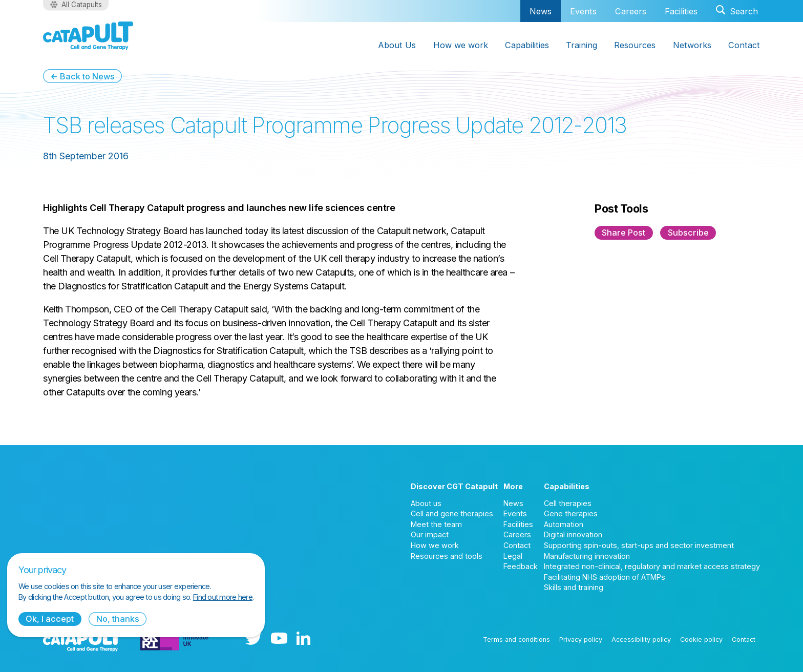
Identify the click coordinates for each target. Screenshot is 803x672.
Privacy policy (581, 639)
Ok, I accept (50, 619)
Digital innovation (573, 534)
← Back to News (82, 76)
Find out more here (223, 597)
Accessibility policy (641, 639)
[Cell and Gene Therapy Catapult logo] (88, 36)
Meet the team (436, 524)
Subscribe (688, 233)
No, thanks (118, 619)
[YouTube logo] (279, 639)
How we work (435, 545)
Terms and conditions (516, 639)
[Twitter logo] (253, 639)
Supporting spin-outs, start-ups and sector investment (639, 545)
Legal (513, 556)
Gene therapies (571, 513)
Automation (564, 524)
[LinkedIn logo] (303, 639)
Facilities (681, 11)
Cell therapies (568, 503)
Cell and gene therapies (452, 513)
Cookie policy (701, 639)
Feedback (521, 566)
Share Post (624, 233)
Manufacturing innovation (587, 556)
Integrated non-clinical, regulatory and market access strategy (652, 566)
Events (583, 11)
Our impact (430, 534)
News (541, 11)
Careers (631, 11)
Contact (517, 545)
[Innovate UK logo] (174, 639)
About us (426, 503)
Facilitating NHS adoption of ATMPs (605, 577)
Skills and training (574, 587)
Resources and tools (447, 556)
